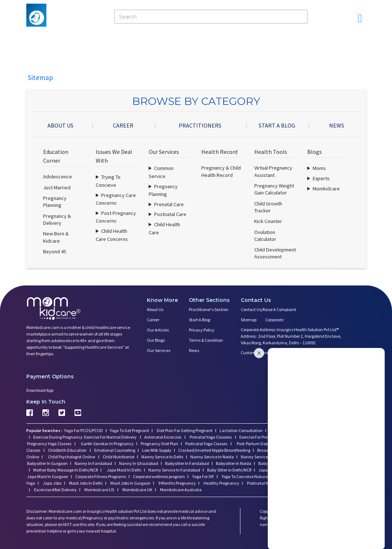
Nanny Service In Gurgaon (265, 457)
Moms (319, 168)
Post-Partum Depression (259, 444)
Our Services (159, 350)
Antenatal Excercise (163, 437)
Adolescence (58, 177)
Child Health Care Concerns (112, 235)
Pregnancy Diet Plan (159, 444)
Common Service (161, 172)
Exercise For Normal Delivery (111, 437)
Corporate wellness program (159, 476)
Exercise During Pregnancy (58, 437)
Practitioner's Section (209, 309)
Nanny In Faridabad (93, 463)
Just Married (57, 188)
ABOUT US (60, 125)
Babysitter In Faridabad (187, 463)
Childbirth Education (68, 450)
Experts (321, 178)
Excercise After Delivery (55, 490)
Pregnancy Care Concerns (116, 199)
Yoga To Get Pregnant (130, 430)
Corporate (274, 320)
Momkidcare (326, 189)
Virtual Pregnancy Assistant (273, 171)
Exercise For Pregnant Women (267, 437)
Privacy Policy (202, 330)
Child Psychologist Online (72, 457)
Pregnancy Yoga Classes (50, 444)
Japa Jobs (52, 483)
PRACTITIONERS (200, 125)
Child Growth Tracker (268, 207)
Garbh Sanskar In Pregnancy (107, 444)
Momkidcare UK (137, 490)
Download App (40, 390)
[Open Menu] (360, 18)
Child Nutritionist (119, 457)
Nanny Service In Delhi (162, 457)
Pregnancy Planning (55, 202)
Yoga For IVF (203, 476)
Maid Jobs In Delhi (85, 483)
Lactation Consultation (241, 430)
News (194, 350)
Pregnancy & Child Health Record (221, 171)
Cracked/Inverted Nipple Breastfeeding (214, 450)
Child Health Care (164, 228)
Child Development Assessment (275, 253)
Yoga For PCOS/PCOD (83, 430)
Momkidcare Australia (180, 490)
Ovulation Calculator (265, 236)
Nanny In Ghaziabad (139, 463)
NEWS (337, 125)
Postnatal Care (170, 214)
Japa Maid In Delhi (124, 470)
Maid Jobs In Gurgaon (130, 483)
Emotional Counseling (115, 450)
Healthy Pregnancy (221, 483)
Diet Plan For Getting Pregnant (184, 430)
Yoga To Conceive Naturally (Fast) (252, 476)
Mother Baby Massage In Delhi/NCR (66, 470)
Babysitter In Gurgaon (47, 463)
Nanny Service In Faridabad (174, 470)
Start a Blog (199, 320)
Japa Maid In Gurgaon (48, 476)
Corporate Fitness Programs (101, 476)
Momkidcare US (99, 490)
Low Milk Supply (157, 450)
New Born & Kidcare (56, 237)
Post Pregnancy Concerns (116, 217)
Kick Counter (268, 221)
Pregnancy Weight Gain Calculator (274, 189)
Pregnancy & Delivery (57, 219)
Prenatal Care (169, 204)
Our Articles (158, 330)
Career (153, 320)
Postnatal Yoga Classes (207, 444)
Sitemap (249, 320)
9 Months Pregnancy (177, 483)
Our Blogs (156, 340)
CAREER (123, 125)
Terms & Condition (206, 340)
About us (155, 309)
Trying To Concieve (108, 181)
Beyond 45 (55, 251)
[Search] (211, 17)
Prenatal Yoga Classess (211, 437)
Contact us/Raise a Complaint (269, 309)
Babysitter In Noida (234, 463)
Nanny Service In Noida (212, 457)
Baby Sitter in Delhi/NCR (229, 470)
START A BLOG (277, 125)
